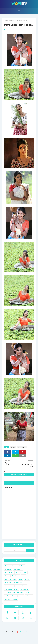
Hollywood (8, 589)
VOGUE (15, 599)
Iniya (10, 21)
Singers (21, 596)
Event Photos (9, 572)
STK (6, 29)
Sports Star (24, 589)
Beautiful (8, 579)
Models (27, 579)
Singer (18, 586)
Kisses (16, 589)
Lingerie (28, 592)
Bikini (23, 576)
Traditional (16, 576)
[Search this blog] (15, 550)
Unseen (7, 599)
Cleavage (8, 569)
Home (6, 21)
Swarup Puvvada (26, 632)
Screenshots (9, 586)
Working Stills (18, 582)
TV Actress (8, 582)
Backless (8, 592)
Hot (19, 447)
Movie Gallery (18, 569)
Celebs (7, 576)
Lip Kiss (7, 596)
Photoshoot (21, 566)
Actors (24, 586)
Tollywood (29, 596)
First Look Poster (18, 592)
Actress (13, 447)
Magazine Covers (21, 572)
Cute (20, 579)
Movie (14, 596)
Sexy (15, 579)
